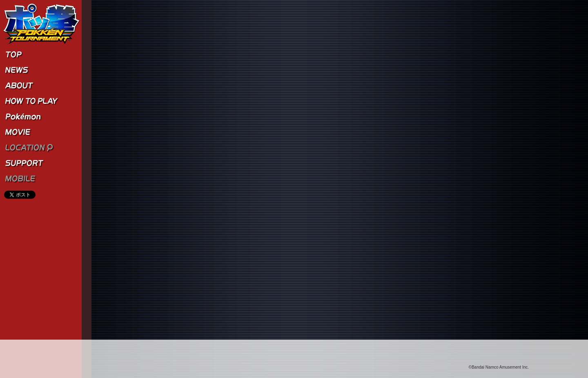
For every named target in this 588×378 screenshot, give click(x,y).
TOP (41, 55)
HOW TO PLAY (41, 101)
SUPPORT (41, 163)
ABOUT (41, 86)
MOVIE (41, 132)
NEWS (41, 70)
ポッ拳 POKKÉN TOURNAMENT (42, 24)
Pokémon (41, 117)
